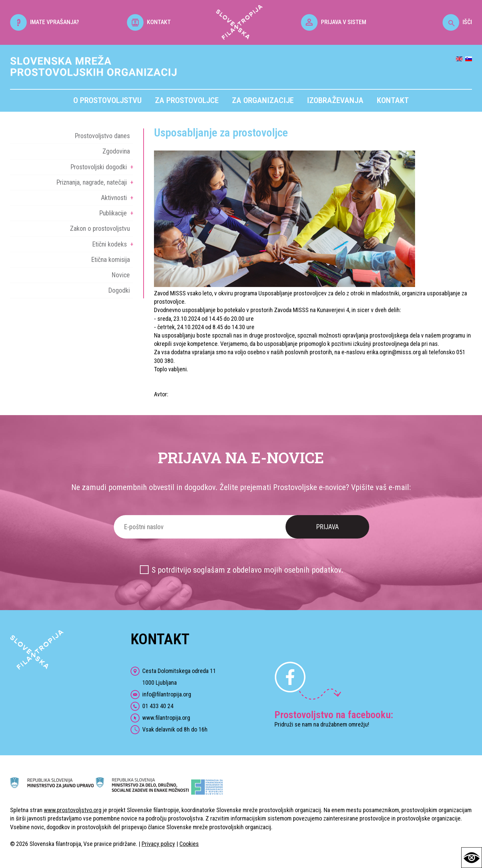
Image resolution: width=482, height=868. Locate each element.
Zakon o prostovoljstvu (100, 228)
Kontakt (393, 100)
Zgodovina (116, 151)
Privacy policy (158, 844)
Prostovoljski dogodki (99, 167)
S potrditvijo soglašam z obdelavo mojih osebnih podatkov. (248, 570)
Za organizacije (263, 100)
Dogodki (119, 290)
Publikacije (113, 213)
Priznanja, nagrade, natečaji (92, 182)
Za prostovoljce (187, 100)
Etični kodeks (109, 244)
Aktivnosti (114, 198)
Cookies (189, 844)
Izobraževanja (335, 100)
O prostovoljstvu (107, 100)
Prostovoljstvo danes (102, 136)
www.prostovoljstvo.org (73, 810)
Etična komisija (110, 260)
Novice (121, 275)
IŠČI (457, 22)
